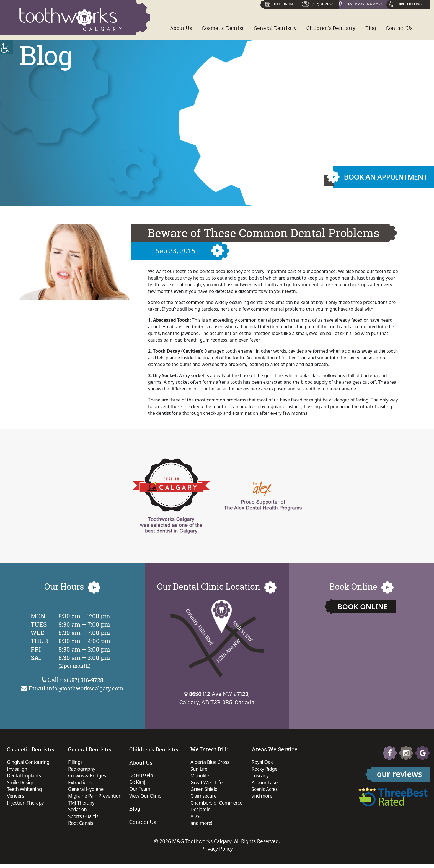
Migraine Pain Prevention (96, 798)
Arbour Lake (265, 784)
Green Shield (205, 791)
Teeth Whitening (25, 791)
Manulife (200, 777)
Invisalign (18, 770)
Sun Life (199, 770)
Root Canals (81, 827)
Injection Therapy (26, 806)
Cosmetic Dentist (223, 28)
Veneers (16, 798)
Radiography (82, 770)
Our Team (140, 790)
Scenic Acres (265, 791)
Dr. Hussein (142, 776)
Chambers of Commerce (218, 806)
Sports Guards (84, 820)
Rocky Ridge (265, 770)
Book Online (363, 606)
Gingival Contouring (29, 762)
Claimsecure (204, 798)
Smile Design (21, 784)
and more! (202, 827)
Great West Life (207, 784)
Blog (371, 28)
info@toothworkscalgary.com (85, 688)
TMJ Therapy (82, 806)
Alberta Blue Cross (211, 762)
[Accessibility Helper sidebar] (7, 47)
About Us (181, 28)
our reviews (399, 774)
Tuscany (261, 777)
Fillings (76, 762)
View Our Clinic (146, 797)
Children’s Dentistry (331, 28)
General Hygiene (87, 791)
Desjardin (201, 813)
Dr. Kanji (138, 783)
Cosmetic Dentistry (32, 749)
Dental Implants (25, 777)
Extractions (80, 784)
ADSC (197, 820)
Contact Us (399, 28)
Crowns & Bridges (88, 777)
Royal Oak (263, 762)
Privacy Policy (217, 853)
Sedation (78, 813)
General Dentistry (275, 28)
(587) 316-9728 (321, 4)
